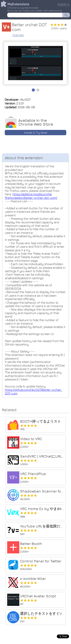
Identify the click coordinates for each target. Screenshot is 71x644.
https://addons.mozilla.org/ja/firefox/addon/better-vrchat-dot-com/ (31, 196)
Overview (18, 35)
